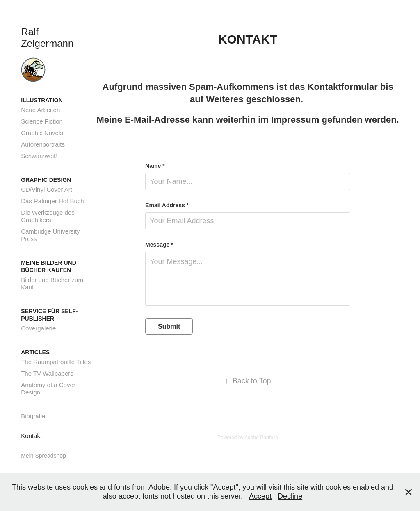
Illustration (42, 100)
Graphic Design (46, 180)
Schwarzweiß (39, 156)
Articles (35, 352)
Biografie (33, 416)
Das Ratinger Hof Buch (52, 201)
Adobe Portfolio (261, 438)
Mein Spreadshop (43, 456)
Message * (159, 245)
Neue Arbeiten (40, 110)
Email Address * (167, 205)
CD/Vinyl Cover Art (47, 189)
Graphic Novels (42, 133)
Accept (260, 496)
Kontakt (31, 436)
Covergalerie (38, 328)
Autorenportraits (43, 144)
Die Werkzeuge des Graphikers (48, 216)
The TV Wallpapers (47, 373)
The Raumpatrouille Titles (56, 362)
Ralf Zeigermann (47, 38)
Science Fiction (42, 121)
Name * (155, 166)
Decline (290, 496)
